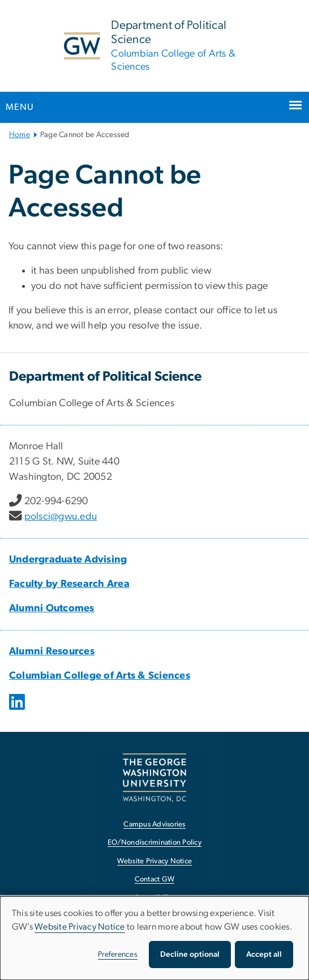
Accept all (264, 955)
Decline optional (190, 955)
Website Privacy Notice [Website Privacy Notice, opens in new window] (155, 861)
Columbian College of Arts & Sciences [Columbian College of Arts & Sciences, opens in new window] (100, 676)
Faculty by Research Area (69, 584)
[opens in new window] (18, 710)
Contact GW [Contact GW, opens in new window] (155, 879)
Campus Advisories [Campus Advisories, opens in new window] (154, 825)
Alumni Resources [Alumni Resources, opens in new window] (52, 651)
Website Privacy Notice (80, 927)
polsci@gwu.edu (61, 517)
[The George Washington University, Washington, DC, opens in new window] (154, 777)
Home (20, 135)
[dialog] (154, 938)
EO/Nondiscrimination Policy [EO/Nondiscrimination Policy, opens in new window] (154, 843)
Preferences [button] (118, 955)
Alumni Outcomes (52, 608)
